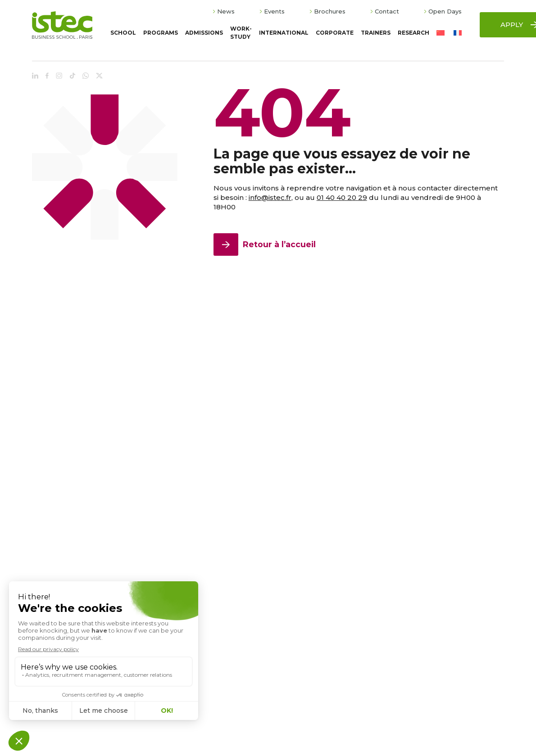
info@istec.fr (270, 197)
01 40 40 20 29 (342, 197)
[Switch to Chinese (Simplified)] (441, 33)
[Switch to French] (458, 33)
